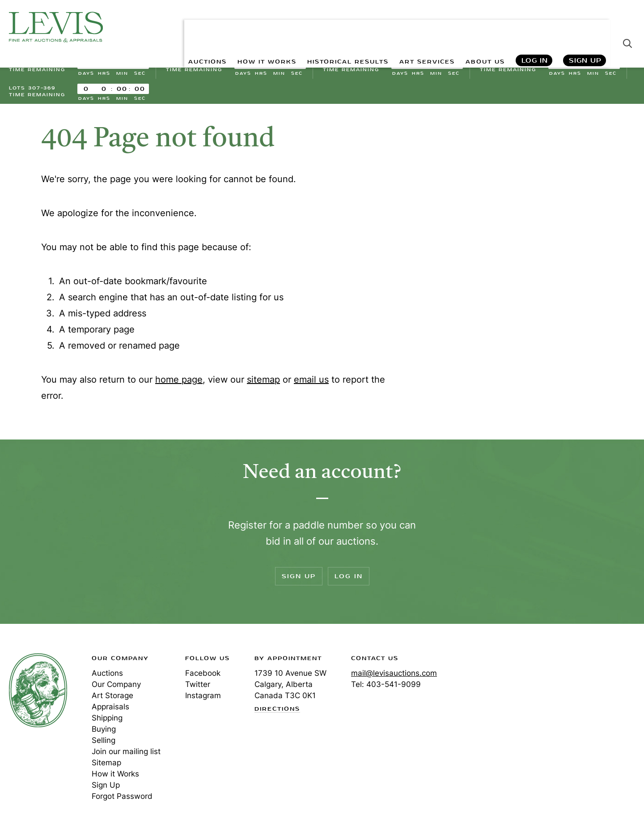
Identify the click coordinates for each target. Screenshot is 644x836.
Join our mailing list (126, 754)
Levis (38, 693)
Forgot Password (122, 799)
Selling (104, 743)
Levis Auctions (56, 27)
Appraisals (110, 709)
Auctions (107, 676)
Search (627, 27)
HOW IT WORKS (236, 27)
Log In (534, 27)
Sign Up (585, 27)
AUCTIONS (169, 27)
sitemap (263, 382)
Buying (104, 732)
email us (311, 382)
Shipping (107, 721)
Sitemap (106, 765)
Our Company (116, 687)
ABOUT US (481, 27)
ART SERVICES (416, 27)
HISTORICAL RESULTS (327, 27)
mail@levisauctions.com (394, 676)
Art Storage (112, 698)
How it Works (115, 776)
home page (179, 382)
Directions (277, 712)
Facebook (203, 676)
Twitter (198, 687)
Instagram (203, 698)
